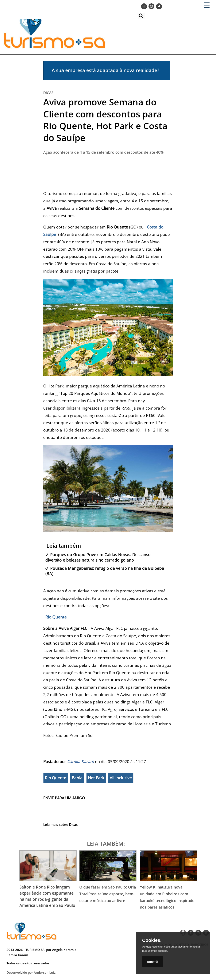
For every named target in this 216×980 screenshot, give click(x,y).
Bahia (77, 778)
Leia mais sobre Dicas (60, 825)
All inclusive (121, 778)
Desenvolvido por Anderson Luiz (31, 972)
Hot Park (96, 778)
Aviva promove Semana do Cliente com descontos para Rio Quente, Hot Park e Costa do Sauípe (105, 120)
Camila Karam (80, 762)
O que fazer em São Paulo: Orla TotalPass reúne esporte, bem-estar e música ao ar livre (108, 894)
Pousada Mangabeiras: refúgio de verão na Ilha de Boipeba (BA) (105, 571)
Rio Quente (55, 617)
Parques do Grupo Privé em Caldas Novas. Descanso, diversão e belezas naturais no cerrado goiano (99, 557)
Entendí (153, 962)
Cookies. (152, 940)
